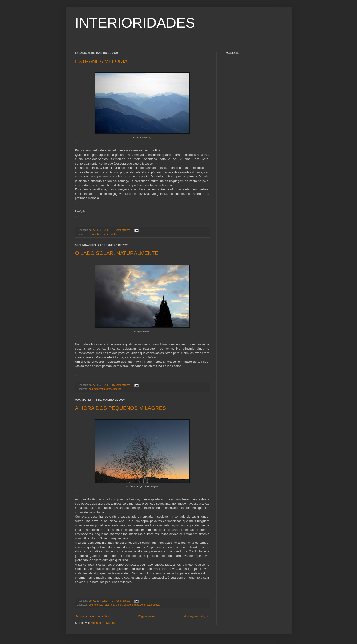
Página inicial (146, 616)
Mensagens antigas (196, 616)
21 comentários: (121, 230)
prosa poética (110, 234)
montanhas (95, 234)
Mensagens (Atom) (103, 623)
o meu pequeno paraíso (129, 605)
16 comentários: (121, 385)
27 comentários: (121, 601)
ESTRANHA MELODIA (101, 61)
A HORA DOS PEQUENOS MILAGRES (120, 408)
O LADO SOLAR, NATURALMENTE (117, 253)
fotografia (100, 389)
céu (91, 389)
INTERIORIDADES (135, 23)
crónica (98, 605)
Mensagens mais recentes (93, 616)
